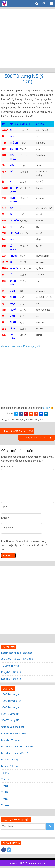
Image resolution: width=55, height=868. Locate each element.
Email (5, 518)
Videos (5, 805)
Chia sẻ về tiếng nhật (13, 727)
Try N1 (5, 786)
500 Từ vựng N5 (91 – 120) (28, 79)
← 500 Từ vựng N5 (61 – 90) (17, 431)
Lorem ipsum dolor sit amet (17, 653)
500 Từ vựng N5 (20, 419)
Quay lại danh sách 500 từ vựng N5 (21, 346)
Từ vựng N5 (36, 419)
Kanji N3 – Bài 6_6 (11, 672)
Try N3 (5, 799)
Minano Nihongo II (11, 766)
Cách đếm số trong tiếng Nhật (18, 659)
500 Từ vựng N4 (10, 714)
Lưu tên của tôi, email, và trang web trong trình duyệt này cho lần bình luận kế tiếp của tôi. (25, 545)
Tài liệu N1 (7, 773)
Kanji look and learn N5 (14, 734)
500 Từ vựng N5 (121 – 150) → (37, 437)
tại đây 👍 (48, 408)
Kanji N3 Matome (11, 740)
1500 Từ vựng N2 (11, 694)
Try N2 (5, 792)
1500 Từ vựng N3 (11, 701)
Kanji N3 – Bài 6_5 (11, 679)
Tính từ (5, 779)
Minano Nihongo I (11, 760)
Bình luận (7, 466)
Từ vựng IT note (10, 666)
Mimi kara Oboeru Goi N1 (15, 753)
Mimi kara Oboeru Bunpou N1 (17, 747)
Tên (4, 507)
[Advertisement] (27, 39)
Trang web (7, 527)
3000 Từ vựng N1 (11, 707)
